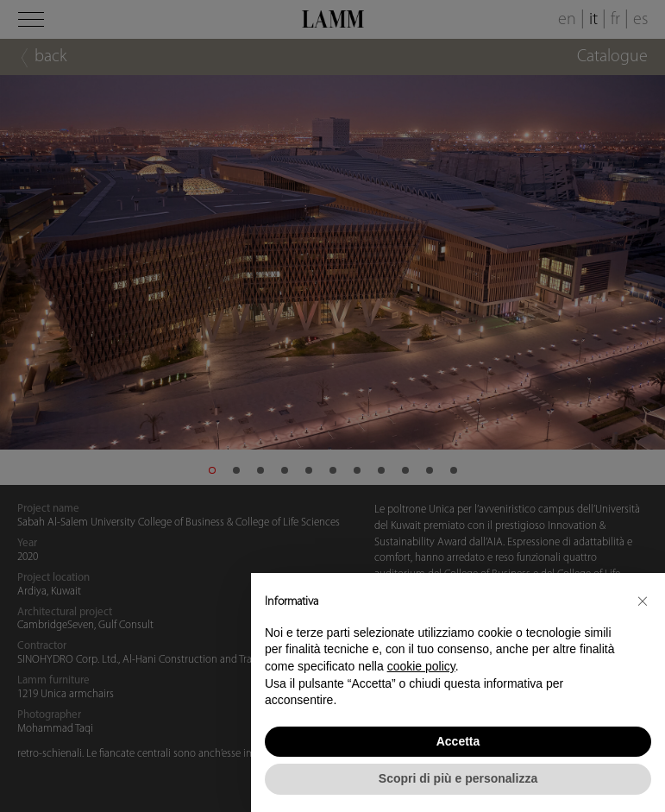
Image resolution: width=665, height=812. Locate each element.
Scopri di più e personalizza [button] (458, 778)
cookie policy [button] (421, 666)
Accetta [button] (458, 741)
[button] (643, 601)
